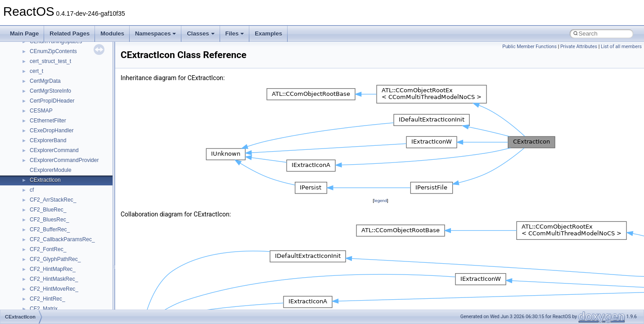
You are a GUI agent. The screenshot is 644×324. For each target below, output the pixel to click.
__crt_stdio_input (50, 133)
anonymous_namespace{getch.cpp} (73, 242)
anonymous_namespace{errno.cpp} (72, 222)
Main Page (24, 34)
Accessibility (44, 162)
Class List (34, 123)
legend (381, 200)
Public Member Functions (529, 47)
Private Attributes (579, 47)
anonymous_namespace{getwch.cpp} (74, 252)
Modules (112, 34)
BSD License (31, 54)
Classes (200, 34)
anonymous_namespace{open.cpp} (72, 281)
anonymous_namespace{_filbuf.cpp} (73, 182)
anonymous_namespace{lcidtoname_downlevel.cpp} (93, 261)
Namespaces (156, 34)
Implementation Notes (42, 44)
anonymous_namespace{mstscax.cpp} (76, 271)
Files (235, 34)
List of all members (621, 47)
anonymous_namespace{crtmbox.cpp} (76, 212)
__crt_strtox (44, 153)
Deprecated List (34, 83)
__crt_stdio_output (52, 143)
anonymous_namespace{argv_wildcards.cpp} (84, 192)
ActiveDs (40, 172)
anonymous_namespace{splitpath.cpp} (76, 301)
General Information (39, 63)
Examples (268, 34)
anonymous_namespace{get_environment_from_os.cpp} (97, 232)
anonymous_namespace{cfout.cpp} (72, 202)
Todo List (26, 73)
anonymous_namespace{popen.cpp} (74, 291)
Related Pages (70, 34)
